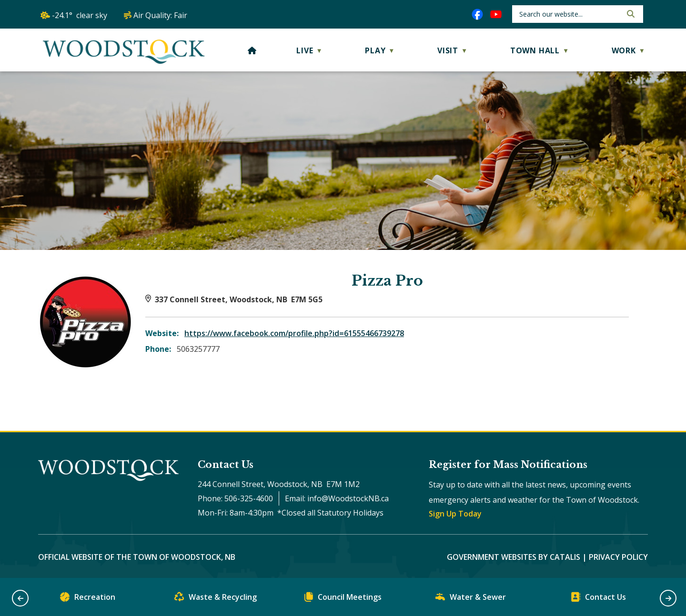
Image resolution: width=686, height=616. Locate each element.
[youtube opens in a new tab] (496, 14)
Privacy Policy (618, 557)
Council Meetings (343, 599)
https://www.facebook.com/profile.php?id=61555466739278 (294, 333)
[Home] (252, 50)
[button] (630, 14)
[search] (570, 14)
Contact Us (598, 599)
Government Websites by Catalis (514, 557)
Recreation (88, 599)
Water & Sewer (471, 599)
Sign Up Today (455, 514)
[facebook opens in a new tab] (477, 14)
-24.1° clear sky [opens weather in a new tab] (80, 15)
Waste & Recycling (216, 599)
